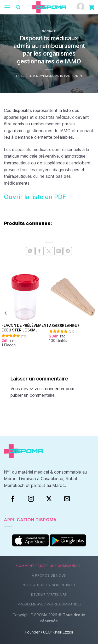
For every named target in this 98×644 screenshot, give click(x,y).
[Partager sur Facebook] (40, 251)
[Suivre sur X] (49, 499)
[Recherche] (18, 7)
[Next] (92, 313)
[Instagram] (31, 499)
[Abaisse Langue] (73, 297)
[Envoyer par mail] (58, 251)
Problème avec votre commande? (50, 604)
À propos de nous (49, 575)
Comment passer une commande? (48, 566)
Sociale (49, 31)
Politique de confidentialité (49, 585)
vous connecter (50, 389)
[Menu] (7, 7)
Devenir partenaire (49, 595)
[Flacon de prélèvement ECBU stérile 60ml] (25, 297)
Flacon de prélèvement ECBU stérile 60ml (25, 328)
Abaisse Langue (64, 326)
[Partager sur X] (49, 251)
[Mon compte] (80, 7)
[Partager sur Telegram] (68, 251)
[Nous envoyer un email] (67, 499)
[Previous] (6, 313)
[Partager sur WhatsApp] (30, 251)
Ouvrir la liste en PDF (35, 197)
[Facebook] (13, 499)
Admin (77, 76)
